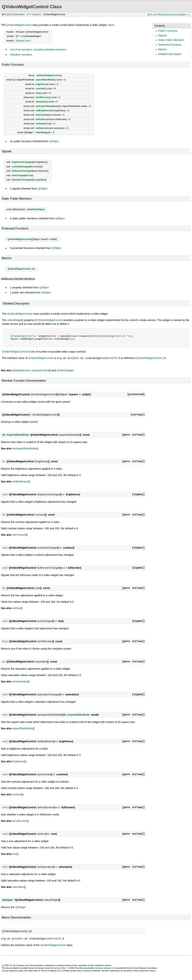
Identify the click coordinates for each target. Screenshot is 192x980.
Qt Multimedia (16, 14)
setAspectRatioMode (47, 106)
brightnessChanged (22, 162)
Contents (160, 26)
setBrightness (43, 111)
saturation (41, 102)
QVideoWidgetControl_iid (21, 269)
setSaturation (43, 128)
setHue (39, 124)
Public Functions (168, 31)
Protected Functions (170, 45)
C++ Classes (33, 14)
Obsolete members (21, 55)
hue (37, 93)
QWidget (7, 900)
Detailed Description (170, 54)
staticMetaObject (36, 209)
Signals (162, 35)
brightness (41, 84)
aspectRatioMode (45, 80)
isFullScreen (42, 97)
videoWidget (42, 132)
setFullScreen (43, 119)
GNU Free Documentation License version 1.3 (92, 968)
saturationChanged (22, 180)
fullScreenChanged (22, 171)
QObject (54, 141)
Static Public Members (171, 40)
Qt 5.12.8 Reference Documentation (167, 15)
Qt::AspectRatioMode (15, 435)
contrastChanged (21, 167)
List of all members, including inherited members (38, 50)
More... (112, 25)
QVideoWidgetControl (19, 25)
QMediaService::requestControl (31, 370)
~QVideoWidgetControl (48, 75)
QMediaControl (23, 41)
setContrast (42, 115)
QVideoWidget (65, 370)
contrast (40, 89)
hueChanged (18, 175)
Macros (162, 49)
